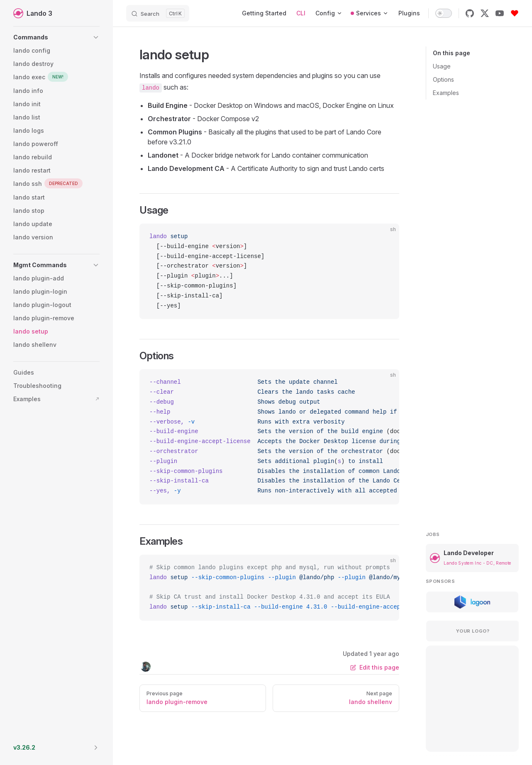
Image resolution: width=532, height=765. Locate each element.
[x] (485, 13)
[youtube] (500, 13)
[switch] (444, 13)
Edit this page (375, 667)
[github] (470, 13)
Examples (446, 93)
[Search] (158, 13)
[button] (56, 37)
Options (443, 79)
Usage (442, 66)
